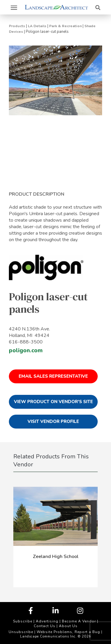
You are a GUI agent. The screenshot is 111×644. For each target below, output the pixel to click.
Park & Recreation (65, 26)
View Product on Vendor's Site (53, 402)
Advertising (47, 621)
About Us (68, 626)
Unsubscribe (21, 632)
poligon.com (26, 351)
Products (17, 26)
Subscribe (23, 621)
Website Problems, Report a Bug (68, 632)
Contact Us (45, 626)
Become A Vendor (79, 621)
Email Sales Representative (53, 376)
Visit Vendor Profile (53, 421)
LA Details (37, 26)
